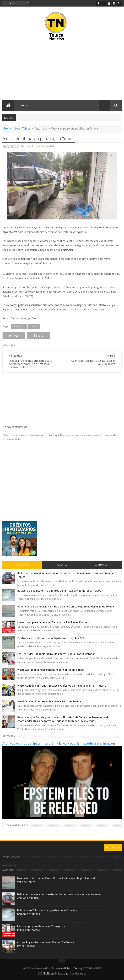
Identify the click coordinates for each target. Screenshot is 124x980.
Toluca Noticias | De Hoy (67, 968)
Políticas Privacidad (56, 974)
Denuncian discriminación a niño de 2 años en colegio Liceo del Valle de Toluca (66, 607)
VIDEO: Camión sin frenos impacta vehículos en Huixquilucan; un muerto (62, 686)
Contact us (113, 848)
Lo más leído (22, 565)
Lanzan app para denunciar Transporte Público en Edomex (53, 622)
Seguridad (41, 129)
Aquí (83, 974)
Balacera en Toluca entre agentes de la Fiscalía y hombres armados (59, 591)
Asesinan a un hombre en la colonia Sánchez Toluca (49, 702)
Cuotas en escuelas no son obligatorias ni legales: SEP (51, 638)
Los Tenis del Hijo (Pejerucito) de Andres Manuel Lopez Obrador (56, 654)
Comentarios (102, 565)
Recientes (62, 565)
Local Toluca (23, 129)
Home (8, 129)
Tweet (14, 336)
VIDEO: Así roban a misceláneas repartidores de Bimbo (51, 670)
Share (38, 336)
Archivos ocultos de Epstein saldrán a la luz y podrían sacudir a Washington (59, 743)
